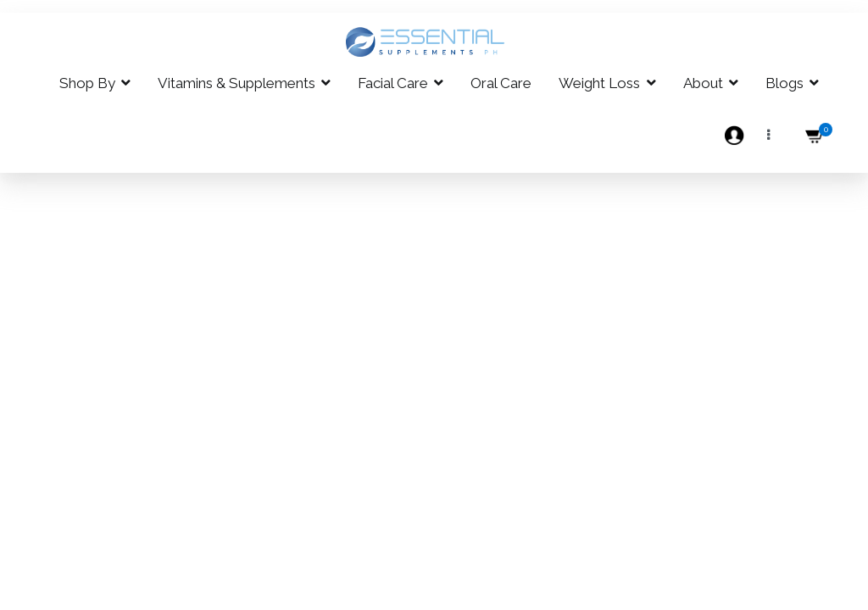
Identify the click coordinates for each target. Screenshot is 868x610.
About (703, 83)
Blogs (785, 83)
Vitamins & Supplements (236, 83)
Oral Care (501, 83)
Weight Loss (599, 83)
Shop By (87, 83)
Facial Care (393, 83)
